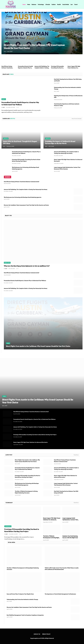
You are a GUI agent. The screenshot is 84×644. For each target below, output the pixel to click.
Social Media (66, 4)
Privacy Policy (46, 634)
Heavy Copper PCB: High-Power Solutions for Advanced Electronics (74, 67)
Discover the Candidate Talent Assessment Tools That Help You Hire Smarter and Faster (26, 205)
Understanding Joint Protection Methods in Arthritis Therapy (67, 88)
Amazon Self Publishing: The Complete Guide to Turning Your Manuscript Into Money (42, 67)
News (29, 4)
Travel (76, 4)
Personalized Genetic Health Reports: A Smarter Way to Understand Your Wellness (25, 67)
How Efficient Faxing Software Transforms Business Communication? (8, 67)
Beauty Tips (7, 263)
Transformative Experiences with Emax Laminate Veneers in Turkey (67, 105)
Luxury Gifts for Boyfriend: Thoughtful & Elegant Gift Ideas (20, 143)
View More (76, 455)
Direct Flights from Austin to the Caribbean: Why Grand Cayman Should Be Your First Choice (30, 47)
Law (72, 4)
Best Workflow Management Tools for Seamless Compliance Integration (25, 615)
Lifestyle (48, 4)
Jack (5, 52)
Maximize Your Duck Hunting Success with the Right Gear (70, 537)
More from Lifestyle (77, 119)
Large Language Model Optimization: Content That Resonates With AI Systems (67, 168)
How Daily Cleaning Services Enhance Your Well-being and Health (68, 80)
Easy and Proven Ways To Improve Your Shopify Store (20, 594)
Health (59, 4)
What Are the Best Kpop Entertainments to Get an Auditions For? (27, 266)
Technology (41, 4)
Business (34, 4)
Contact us (37, 634)
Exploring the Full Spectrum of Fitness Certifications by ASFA (68, 96)
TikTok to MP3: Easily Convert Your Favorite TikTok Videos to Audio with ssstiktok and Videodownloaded (62, 569)
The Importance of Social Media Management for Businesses (60, 594)
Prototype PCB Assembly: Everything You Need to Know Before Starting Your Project (58, 67)
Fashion (54, 4)
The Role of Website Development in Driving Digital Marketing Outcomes (26, 492)
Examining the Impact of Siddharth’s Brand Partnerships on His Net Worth (60, 143)
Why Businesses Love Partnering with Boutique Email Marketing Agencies (25, 168)
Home (24, 4)
